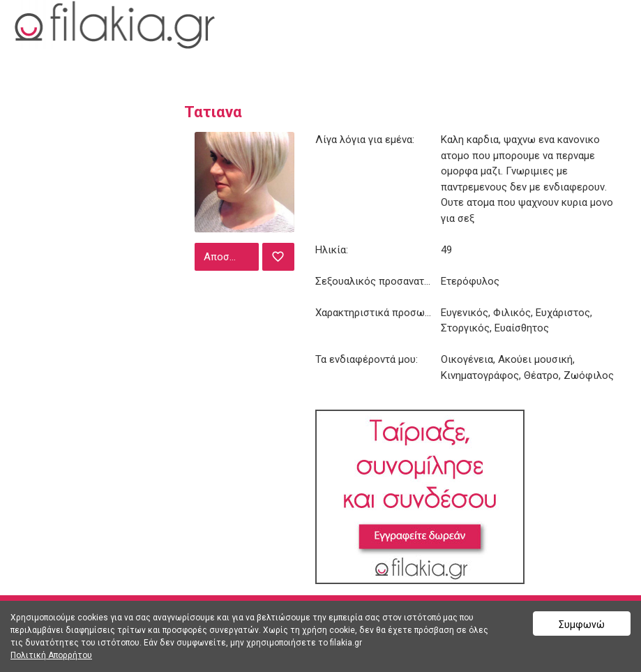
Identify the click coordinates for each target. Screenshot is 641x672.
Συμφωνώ (582, 625)
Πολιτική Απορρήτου (51, 655)
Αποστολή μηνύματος (230, 257)
